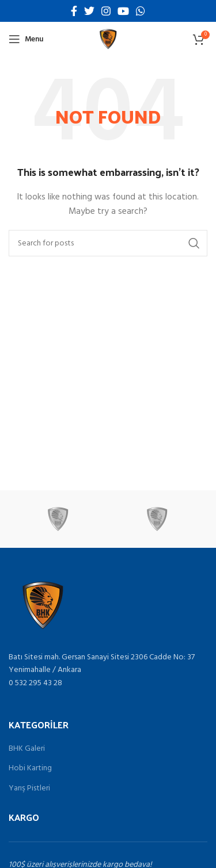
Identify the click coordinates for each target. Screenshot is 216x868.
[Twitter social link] (89, 11)
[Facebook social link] (74, 11)
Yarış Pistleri (29, 789)
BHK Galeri (27, 749)
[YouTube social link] (123, 11)
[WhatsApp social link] (141, 11)
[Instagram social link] (106, 11)
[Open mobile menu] (26, 39)
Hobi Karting (30, 769)
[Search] (108, 243)
